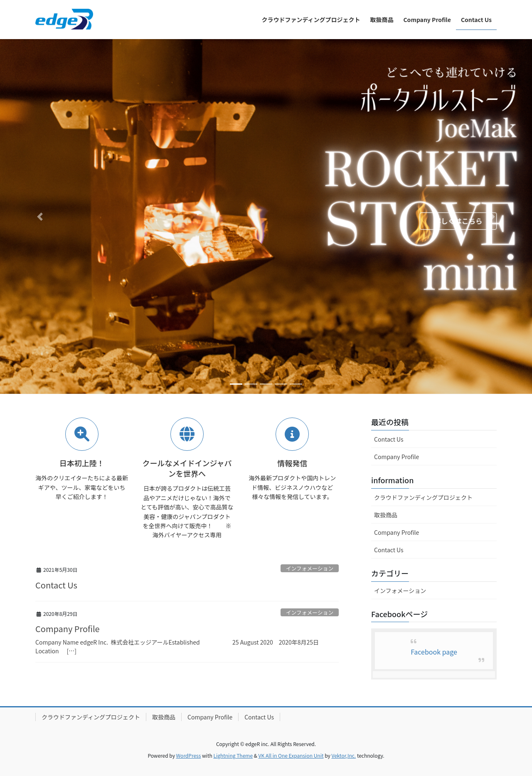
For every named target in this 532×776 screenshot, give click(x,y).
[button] (40, 216)
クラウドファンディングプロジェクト (423, 497)
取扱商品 (386, 515)
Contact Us (56, 585)
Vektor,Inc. (344, 755)
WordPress (189, 755)
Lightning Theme (233, 755)
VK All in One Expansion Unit (291, 755)
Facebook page (434, 652)
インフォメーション (310, 568)
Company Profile (68, 629)
